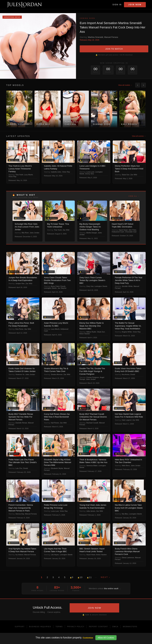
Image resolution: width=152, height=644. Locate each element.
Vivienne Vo (20, 374)
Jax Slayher (62, 288)
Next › (105, 577)
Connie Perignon (93, 377)
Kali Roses (55, 423)
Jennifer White (127, 286)
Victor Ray (12, 176)
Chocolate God (131, 232)
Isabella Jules (56, 172)
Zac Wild (134, 175)
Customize (88, 638)
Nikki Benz (126, 466)
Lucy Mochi (28, 175)
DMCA (115, 627)
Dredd (133, 374)
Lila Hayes (55, 555)
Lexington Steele (50, 288)
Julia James (91, 511)
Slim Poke (132, 230)
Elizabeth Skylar (57, 468)
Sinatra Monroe (57, 374)
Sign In (117, 5)
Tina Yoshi (19, 175)
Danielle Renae (21, 423)
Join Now (135, 5)
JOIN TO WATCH (114, 49)
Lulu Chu (19, 468)
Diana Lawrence (128, 558)
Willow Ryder (91, 332)
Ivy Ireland (19, 555)
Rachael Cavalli (92, 423)
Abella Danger (92, 233)
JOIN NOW (94, 608)
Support (20, 627)
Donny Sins (89, 174)
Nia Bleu (125, 514)
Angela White (127, 332)
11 (89, 577)
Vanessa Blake (92, 466)
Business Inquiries (40, 627)
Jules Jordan (35, 233)
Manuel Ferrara (111, 37)
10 (80, 577)
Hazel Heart (123, 230)
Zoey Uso (90, 286)
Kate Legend (127, 420)
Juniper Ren (20, 283)
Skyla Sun (126, 175)
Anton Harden (85, 334)
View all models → (125, 85)
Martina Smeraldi (96, 37)
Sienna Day (20, 514)
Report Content (98, 627)
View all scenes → (139, 136)
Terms (59, 627)
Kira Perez (19, 329)
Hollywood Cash (118, 232)
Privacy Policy (76, 627)
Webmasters (130, 627)
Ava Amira (126, 374)
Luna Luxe (90, 172)
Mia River (25, 233)
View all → (134, 196)
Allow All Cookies (106, 638)
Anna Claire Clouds (58, 286)
